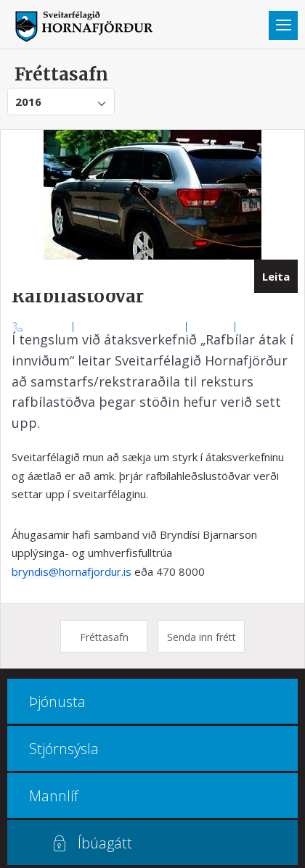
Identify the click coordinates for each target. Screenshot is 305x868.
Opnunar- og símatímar (130, 326)
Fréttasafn (104, 637)
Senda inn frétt (202, 637)
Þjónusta (57, 702)
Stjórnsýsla (64, 749)
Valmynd (283, 25)
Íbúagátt (105, 843)
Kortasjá (211, 326)
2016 (28, 102)
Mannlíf (54, 796)
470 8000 (49, 326)
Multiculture (267, 326)
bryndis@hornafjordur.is (72, 571)
